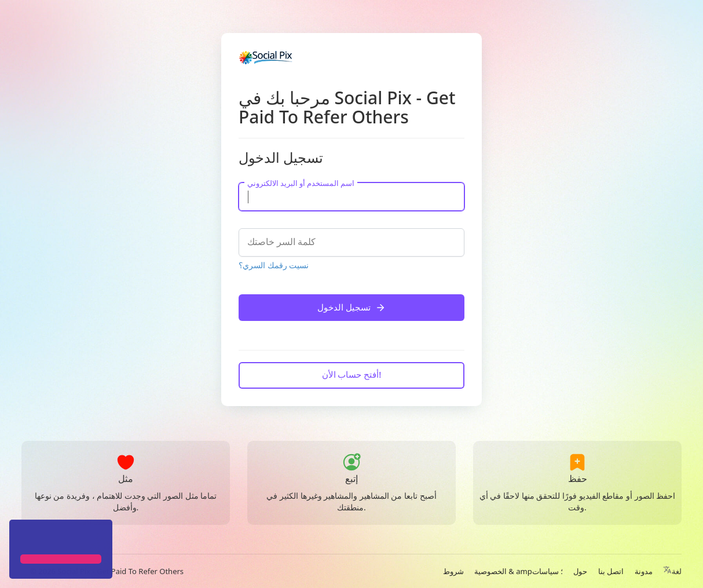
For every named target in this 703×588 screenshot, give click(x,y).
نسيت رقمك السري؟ (274, 265)
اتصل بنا (611, 571)
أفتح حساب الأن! (352, 374)
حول (580, 571)
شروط (453, 571)
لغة (672, 571)
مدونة (644, 571)
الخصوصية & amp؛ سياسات (519, 571)
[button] (22, 538)
